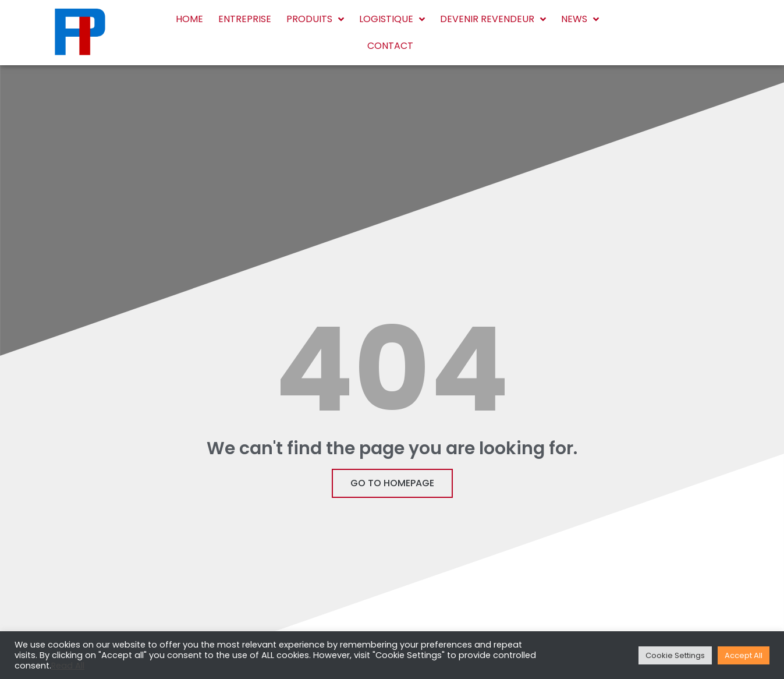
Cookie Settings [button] (675, 655)
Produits (315, 19)
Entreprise (245, 19)
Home (189, 19)
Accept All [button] (744, 655)
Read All (68, 666)
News (580, 19)
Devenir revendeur (493, 19)
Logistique (392, 19)
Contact (390, 46)
